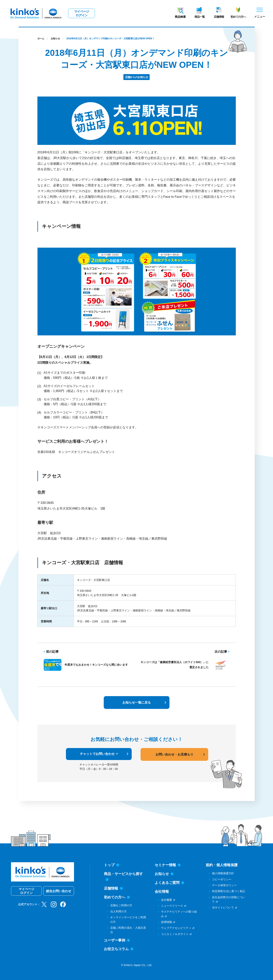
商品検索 (180, 17)
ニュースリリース (172, 906)
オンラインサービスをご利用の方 (128, 919)
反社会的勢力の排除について (229, 899)
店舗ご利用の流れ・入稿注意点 (128, 930)
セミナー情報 (168, 865)
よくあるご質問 (169, 883)
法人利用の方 (118, 911)
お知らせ (55, 39)
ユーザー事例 (117, 940)
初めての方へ (238, 17)
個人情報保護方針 (223, 873)
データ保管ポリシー (224, 885)
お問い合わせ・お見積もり (174, 754)
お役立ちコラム (119, 949)
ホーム (41, 39)
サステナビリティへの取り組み (179, 914)
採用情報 (167, 922)
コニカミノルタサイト (175, 934)
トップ (112, 865)
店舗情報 (219, 17)
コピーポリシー (222, 879)
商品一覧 (200, 17)
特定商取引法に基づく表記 (229, 891)
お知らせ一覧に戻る (137, 703)
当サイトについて (223, 907)
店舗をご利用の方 (121, 905)
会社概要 (167, 900)
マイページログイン (82, 13)
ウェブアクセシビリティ (176, 928)
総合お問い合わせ (59, 891)
